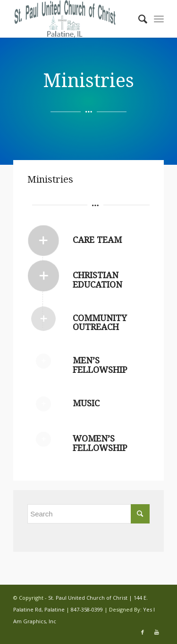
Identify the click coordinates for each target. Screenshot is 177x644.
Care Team (97, 240)
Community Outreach (100, 323)
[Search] (138, 19)
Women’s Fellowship (100, 443)
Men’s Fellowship (100, 365)
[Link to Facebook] (143, 632)
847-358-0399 (87, 609)
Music (86, 403)
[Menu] (159, 19)
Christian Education (97, 280)
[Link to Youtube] (157, 632)
